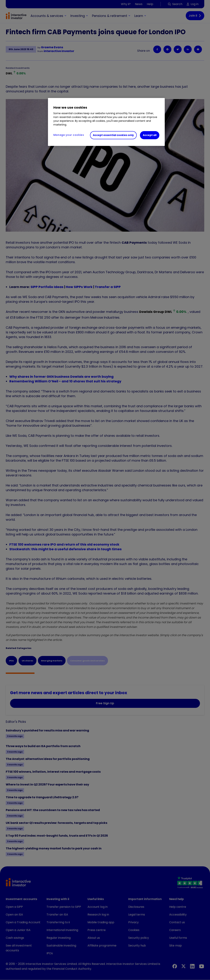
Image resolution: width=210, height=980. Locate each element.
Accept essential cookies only (113, 135)
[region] (106, 122)
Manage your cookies (69, 135)
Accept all (150, 135)
